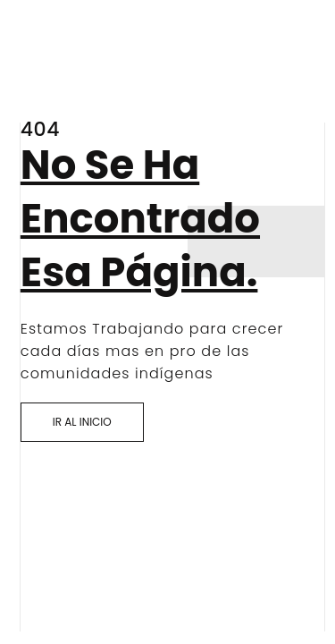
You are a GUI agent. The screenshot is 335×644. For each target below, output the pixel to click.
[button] (82, 422)
